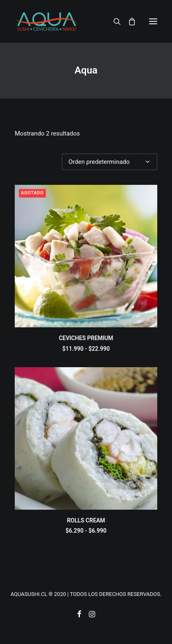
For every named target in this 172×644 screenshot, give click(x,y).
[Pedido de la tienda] (110, 162)
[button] (153, 21)
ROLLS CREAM (86, 520)
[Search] (113, 21)
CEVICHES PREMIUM (86, 338)
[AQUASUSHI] (46, 21)
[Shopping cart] (128, 21)
